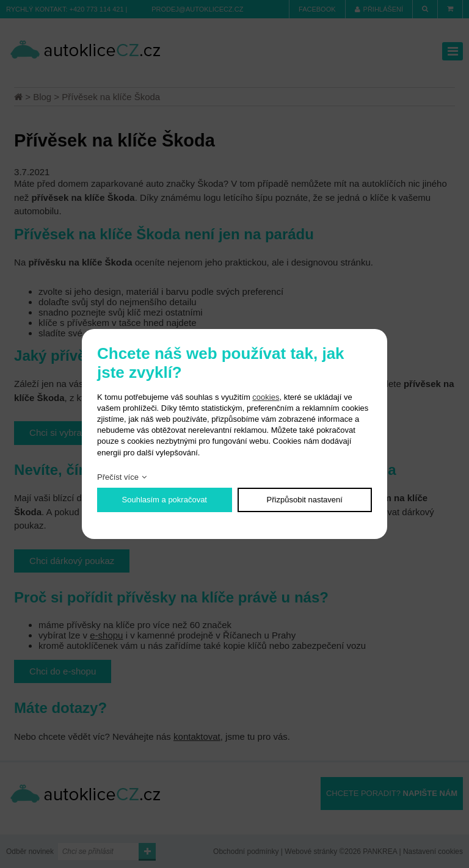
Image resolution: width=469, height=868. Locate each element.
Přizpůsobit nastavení (305, 500)
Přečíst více (118, 477)
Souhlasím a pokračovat (165, 500)
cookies (266, 397)
